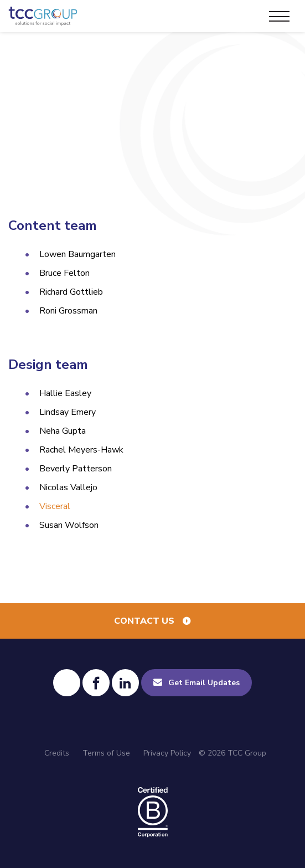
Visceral (55, 506)
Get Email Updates (204, 683)
